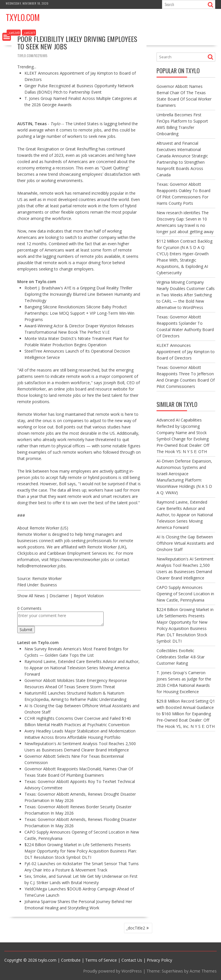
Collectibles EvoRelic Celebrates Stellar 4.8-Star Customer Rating (181, 657)
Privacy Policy (159, 960)
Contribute (71, 960)
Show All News (31, 596)
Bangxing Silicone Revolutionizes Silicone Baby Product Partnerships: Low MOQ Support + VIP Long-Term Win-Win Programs (79, 313)
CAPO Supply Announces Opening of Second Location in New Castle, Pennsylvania (185, 594)
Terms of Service (101, 960)
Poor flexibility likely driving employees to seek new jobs (77, 42)
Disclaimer (59, 596)
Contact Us (132, 960)
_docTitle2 (136, 928)
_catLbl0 (14, 33)
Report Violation (89, 596)
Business (49, 585)
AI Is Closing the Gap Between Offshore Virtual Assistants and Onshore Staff (185, 543)
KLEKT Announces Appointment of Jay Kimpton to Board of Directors (186, 352)
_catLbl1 (29, 33)
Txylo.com (23, 17)
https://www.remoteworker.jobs (79, 559)
